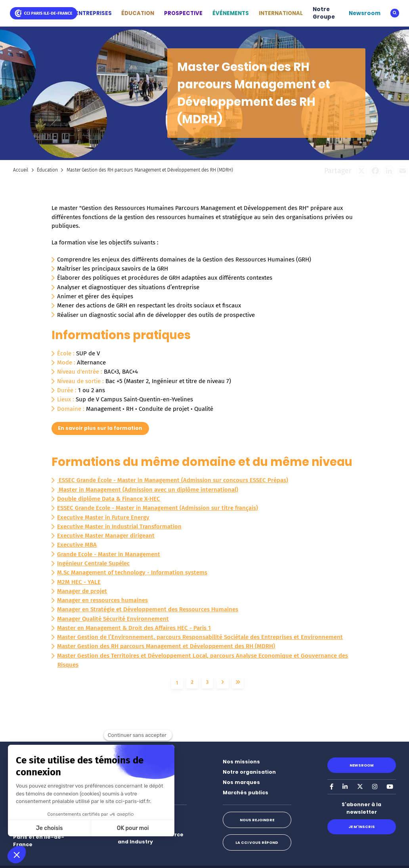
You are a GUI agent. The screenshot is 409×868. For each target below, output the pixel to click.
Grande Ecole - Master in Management (109, 554)
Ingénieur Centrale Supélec (93, 563)
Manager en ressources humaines (102, 600)
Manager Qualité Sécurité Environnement (113, 619)
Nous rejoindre (257, 820)
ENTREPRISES (94, 13)
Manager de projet (82, 591)
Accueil (21, 170)
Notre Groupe (324, 13)
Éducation (47, 170)
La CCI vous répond (257, 842)
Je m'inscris (362, 827)
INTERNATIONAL (281, 13)
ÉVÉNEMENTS (231, 13)
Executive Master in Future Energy (103, 517)
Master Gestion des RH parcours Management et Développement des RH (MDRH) (166, 646)
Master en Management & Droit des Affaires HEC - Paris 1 (134, 628)
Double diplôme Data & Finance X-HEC (109, 499)
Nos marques (241, 782)
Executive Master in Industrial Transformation (119, 527)
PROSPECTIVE (183, 13)
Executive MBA (77, 545)
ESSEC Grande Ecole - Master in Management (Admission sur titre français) (158, 508)
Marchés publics (246, 793)
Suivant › (223, 683)
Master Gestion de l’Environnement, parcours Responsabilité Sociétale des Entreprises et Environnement (200, 637)
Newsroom (365, 13)
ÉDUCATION (138, 13)
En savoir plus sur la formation (100, 428)
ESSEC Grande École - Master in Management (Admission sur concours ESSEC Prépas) (173, 480)
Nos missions (241, 762)
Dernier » (238, 683)
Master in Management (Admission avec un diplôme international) (148, 490)
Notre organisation (249, 772)
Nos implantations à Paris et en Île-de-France (41, 837)
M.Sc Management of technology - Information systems (132, 572)
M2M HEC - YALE (79, 582)
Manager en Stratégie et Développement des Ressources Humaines (148, 609)
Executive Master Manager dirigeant (106, 536)
